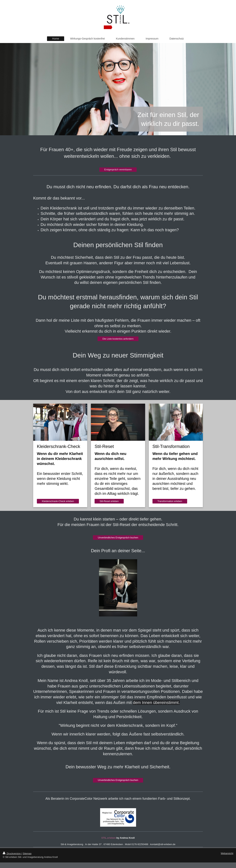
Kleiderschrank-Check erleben (58, 501)
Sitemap (27, 854)
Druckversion (12, 854)
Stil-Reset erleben (109, 501)
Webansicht (227, 853)
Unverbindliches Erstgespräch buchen (118, 538)
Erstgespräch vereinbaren (118, 170)
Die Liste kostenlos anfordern (118, 339)
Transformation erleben (170, 501)
